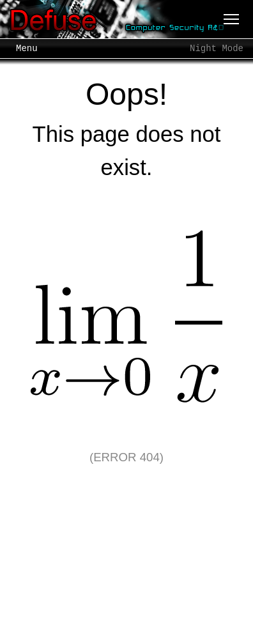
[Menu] (231, 19)
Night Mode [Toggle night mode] (217, 49)
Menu (27, 49)
